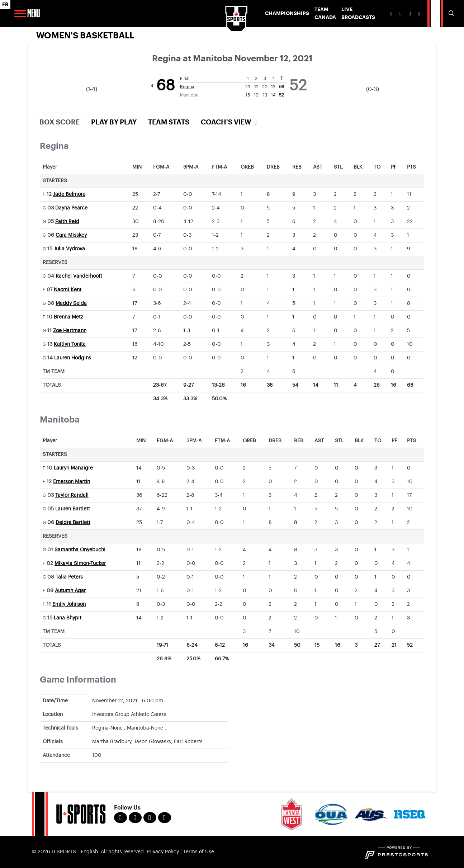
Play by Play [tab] (114, 122)
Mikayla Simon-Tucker (80, 563)
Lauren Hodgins (73, 358)
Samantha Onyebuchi (80, 550)
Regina (187, 87)
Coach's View (230, 122)
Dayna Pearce (71, 208)
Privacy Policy (163, 852)
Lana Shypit (68, 618)
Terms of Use (199, 852)
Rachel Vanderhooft (79, 276)
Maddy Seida (71, 303)
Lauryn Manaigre (73, 468)
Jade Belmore (69, 194)
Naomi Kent (68, 290)
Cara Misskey (71, 235)
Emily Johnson (69, 604)
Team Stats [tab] (169, 122)
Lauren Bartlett (73, 509)
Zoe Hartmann (70, 331)
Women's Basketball (85, 36)
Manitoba (189, 95)
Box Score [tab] (60, 122)
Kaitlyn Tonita (70, 344)
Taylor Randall (72, 495)
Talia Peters (69, 577)
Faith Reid (67, 222)
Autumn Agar (70, 591)
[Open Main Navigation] (20, 14)
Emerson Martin (72, 482)
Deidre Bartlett (73, 523)
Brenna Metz (68, 317)
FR (5, 4)
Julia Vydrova (69, 249)
